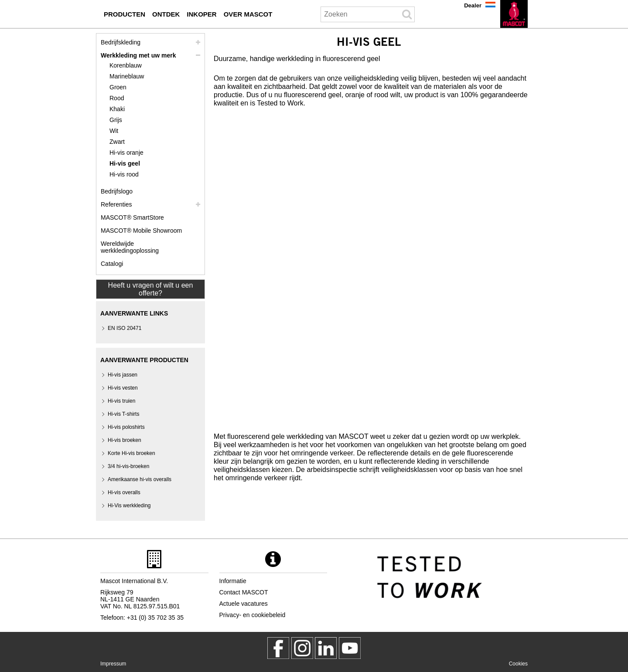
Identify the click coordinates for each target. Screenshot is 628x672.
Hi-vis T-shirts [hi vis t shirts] (123, 414)
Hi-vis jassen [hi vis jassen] (123, 375)
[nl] (514, 14)
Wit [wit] (114, 131)
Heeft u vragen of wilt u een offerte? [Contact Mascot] (151, 289)
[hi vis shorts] (131, 453)
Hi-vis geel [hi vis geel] (125, 163)
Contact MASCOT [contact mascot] (244, 592)
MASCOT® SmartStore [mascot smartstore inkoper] (132, 217)
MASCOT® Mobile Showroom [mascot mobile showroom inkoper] (141, 231)
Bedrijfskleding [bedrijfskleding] (121, 42)
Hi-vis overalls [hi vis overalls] (124, 492)
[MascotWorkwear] (278, 648)
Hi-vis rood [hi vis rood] (124, 174)
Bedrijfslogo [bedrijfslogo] (117, 191)
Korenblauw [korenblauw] (126, 65)
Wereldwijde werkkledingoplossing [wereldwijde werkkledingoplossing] (130, 247)
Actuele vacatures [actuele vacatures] (244, 604)
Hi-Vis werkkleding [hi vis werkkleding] (129, 506)
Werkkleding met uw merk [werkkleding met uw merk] (138, 55)
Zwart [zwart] (117, 142)
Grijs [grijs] (116, 120)
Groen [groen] (118, 87)
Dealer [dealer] (473, 5)
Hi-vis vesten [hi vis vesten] (123, 388)
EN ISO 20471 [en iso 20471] (125, 328)
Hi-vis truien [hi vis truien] (121, 401)
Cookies (518, 664)
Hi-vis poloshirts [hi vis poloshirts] (126, 427)
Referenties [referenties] (116, 204)
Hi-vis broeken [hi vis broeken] (125, 440)
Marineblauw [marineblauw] (127, 76)
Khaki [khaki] (117, 109)
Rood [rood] (117, 98)
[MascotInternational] (350, 648)
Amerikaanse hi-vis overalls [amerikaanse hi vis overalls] (140, 479)
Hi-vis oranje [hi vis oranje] (126, 153)
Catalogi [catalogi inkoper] (112, 264)
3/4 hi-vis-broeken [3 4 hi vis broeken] (128, 466)
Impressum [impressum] (113, 664)
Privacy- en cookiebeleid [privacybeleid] (253, 615)
